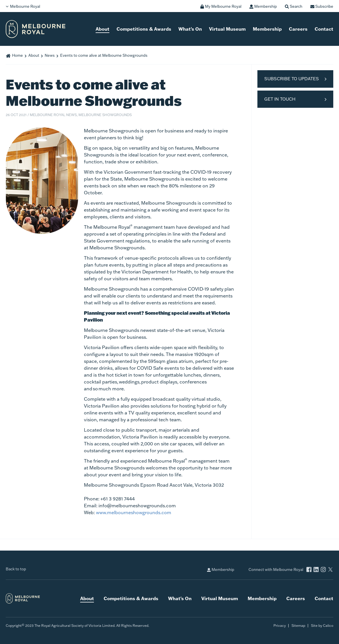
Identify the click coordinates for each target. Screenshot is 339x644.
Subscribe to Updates (292, 79)
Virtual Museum (227, 29)
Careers (298, 29)
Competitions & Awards (144, 29)
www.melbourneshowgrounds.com (134, 512)
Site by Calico (322, 626)
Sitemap (298, 626)
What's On (190, 29)
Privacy (280, 626)
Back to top (16, 569)
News (50, 55)
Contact (324, 29)
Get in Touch (280, 99)
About (103, 29)
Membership (267, 29)
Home (17, 55)
